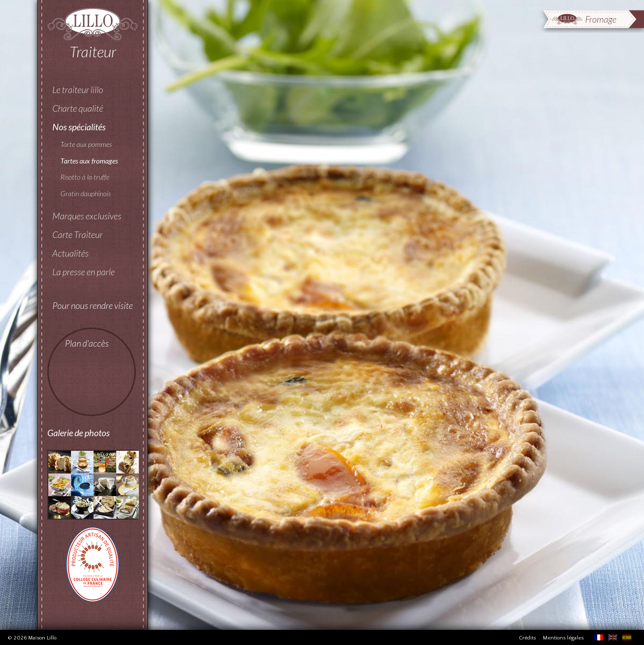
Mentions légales (563, 638)
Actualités (70, 253)
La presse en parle (84, 272)
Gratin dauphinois (86, 193)
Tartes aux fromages (89, 161)
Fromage (601, 19)
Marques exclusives (87, 216)
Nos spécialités (79, 127)
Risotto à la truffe (85, 177)
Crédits (527, 638)
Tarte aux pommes (86, 144)
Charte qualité (78, 108)
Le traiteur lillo (78, 90)
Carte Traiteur (77, 234)
